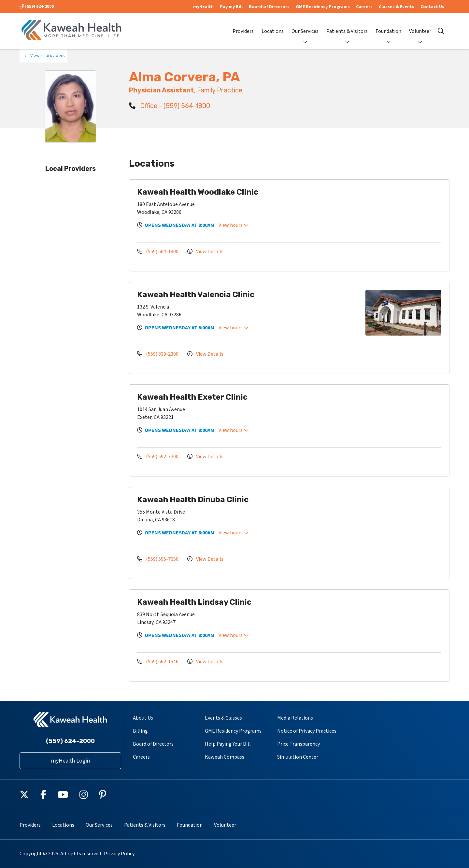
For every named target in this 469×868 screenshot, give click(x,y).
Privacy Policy (119, 854)
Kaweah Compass (225, 757)
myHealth (203, 7)
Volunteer (420, 26)
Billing (140, 731)
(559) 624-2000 (37, 7)
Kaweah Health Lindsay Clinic (194, 602)
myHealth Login (71, 761)
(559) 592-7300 (158, 457)
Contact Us (432, 7)
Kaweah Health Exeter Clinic (192, 397)
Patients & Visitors (347, 26)
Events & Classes (223, 718)
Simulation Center (298, 757)
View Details (205, 252)
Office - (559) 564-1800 (170, 106)
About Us (143, 718)
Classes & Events (397, 7)
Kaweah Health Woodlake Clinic (198, 192)
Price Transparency (298, 744)
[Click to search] (441, 31)
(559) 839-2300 (158, 354)
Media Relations (295, 718)
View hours (234, 225)
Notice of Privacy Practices (307, 731)
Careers (364, 7)
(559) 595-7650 (158, 559)
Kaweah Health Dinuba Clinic (193, 500)
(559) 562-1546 (158, 662)
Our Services (305, 26)
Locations (273, 26)
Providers (243, 26)
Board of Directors (269, 7)
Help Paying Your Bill (228, 744)
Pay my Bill (231, 7)
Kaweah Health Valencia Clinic (196, 295)
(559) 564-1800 (158, 252)
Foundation (388, 26)
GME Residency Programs (323, 7)
